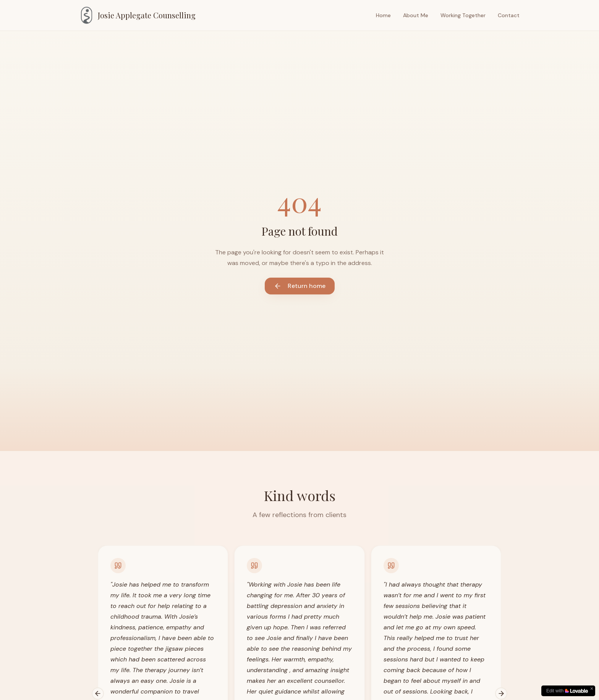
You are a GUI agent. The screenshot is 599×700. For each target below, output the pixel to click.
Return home (300, 286)
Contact (509, 15)
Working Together (463, 15)
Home (383, 15)
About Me (416, 15)
